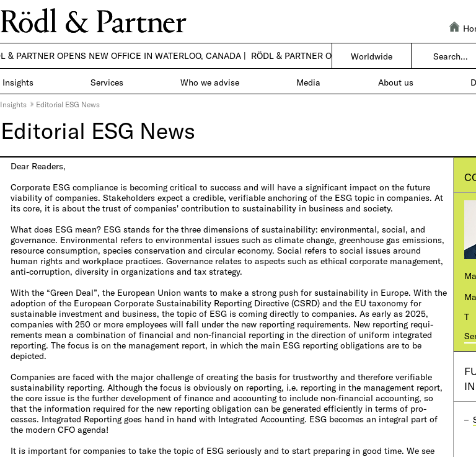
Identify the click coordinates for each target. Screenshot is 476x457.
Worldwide (372, 56)
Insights (13, 104)
